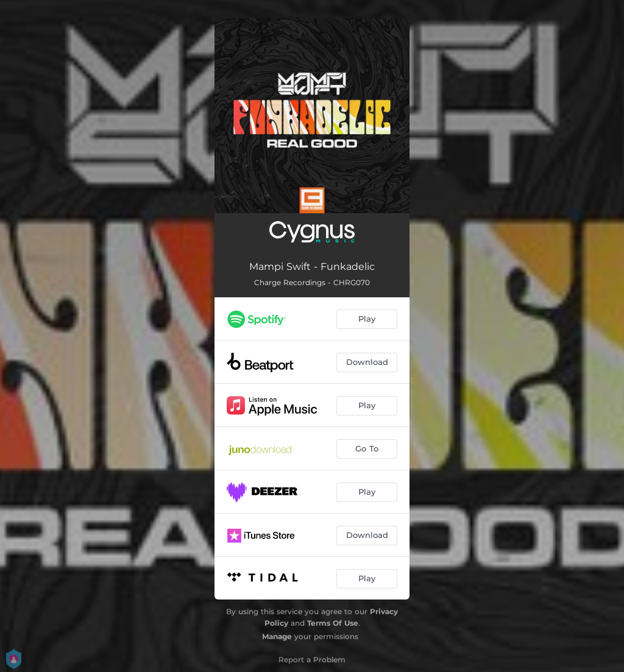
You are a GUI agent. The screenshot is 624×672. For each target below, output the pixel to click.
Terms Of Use (333, 623)
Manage (277, 636)
